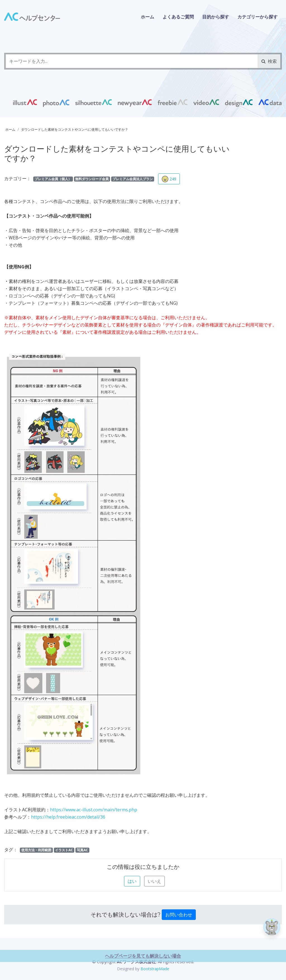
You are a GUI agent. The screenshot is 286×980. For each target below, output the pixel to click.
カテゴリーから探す (258, 17)
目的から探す (216, 17)
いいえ (154, 881)
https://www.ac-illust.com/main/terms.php (94, 810)
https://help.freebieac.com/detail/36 (68, 817)
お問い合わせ (179, 915)
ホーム (147, 17)
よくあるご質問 (178, 17)
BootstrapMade (155, 969)
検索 (269, 61)
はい (132, 881)
